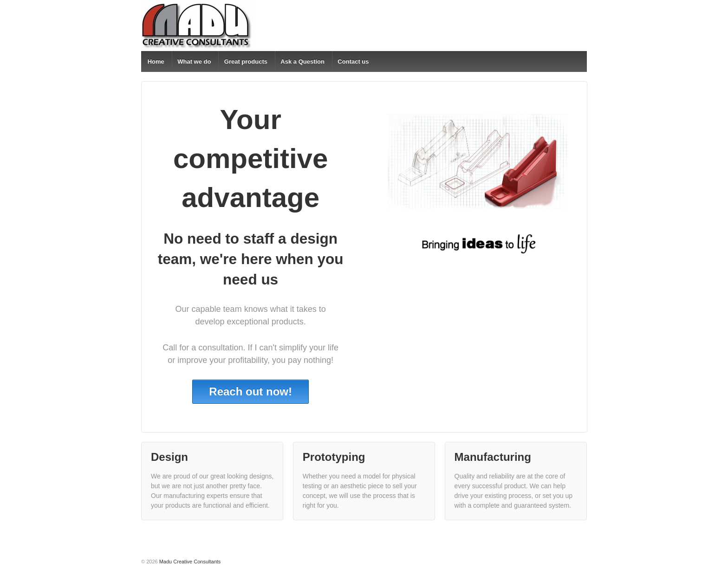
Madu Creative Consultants (189, 562)
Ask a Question (302, 61)
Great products (246, 61)
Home (156, 61)
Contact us (353, 61)
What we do (194, 61)
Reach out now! (250, 391)
